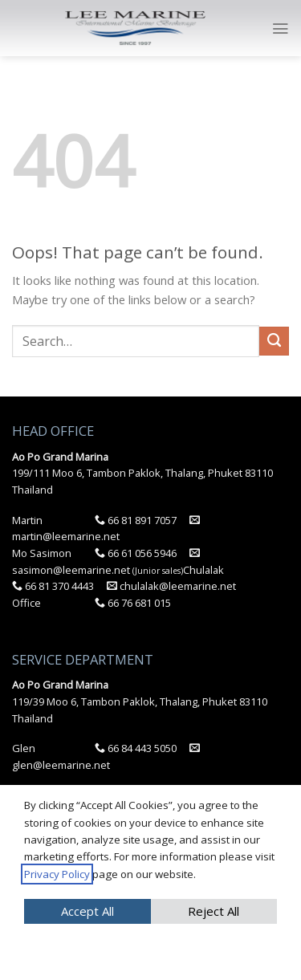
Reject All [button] (214, 911)
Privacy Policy (57, 874)
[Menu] (280, 28)
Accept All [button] (87, 911)
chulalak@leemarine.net (171, 586)
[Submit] (274, 341)
